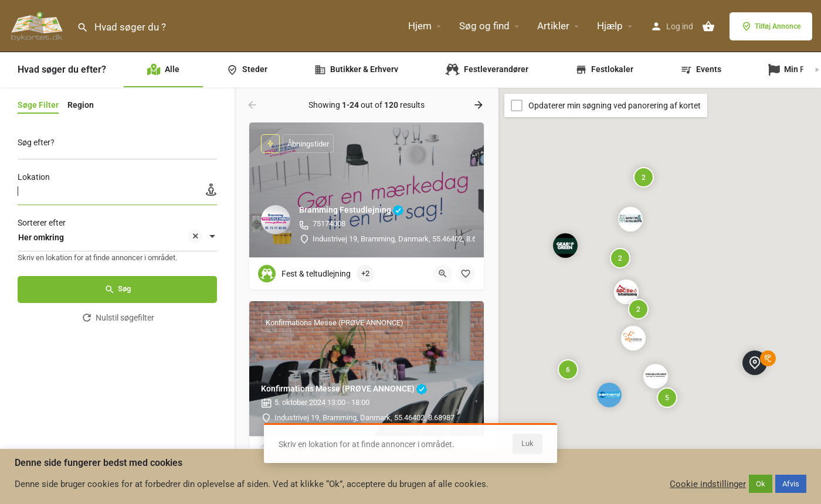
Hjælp (610, 26)
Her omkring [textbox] (110, 238)
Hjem (420, 26)
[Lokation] (117, 191)
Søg (118, 290)
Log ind (680, 26)
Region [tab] (81, 105)
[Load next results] (480, 105)
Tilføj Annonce (771, 26)
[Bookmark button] (466, 274)
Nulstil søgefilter (118, 318)
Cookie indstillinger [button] (708, 484)
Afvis (791, 484)
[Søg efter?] (117, 146)
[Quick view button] (443, 274)
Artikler (553, 26)
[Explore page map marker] (656, 376)
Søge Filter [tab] (38, 105)
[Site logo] (38, 25)
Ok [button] (761, 484)
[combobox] (117, 237)
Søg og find (484, 26)
